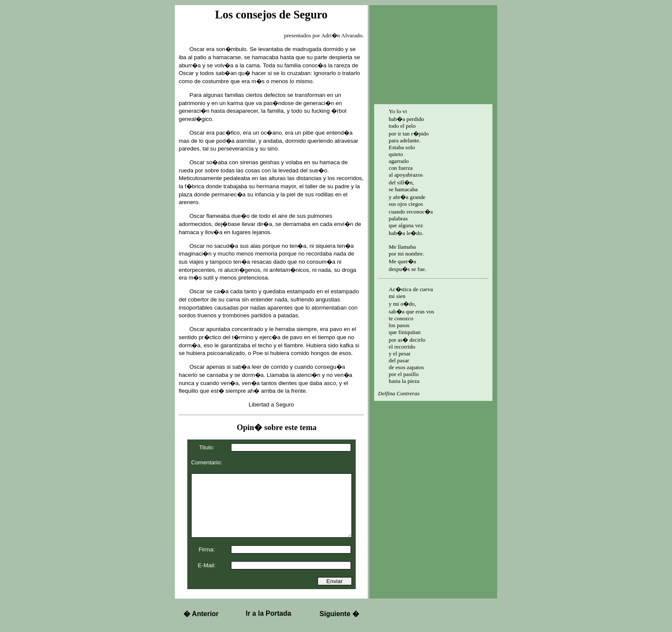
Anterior (201, 614)
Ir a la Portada (269, 613)
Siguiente (339, 614)
